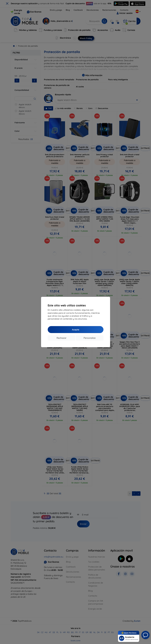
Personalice (90, 338)
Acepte (76, 330)
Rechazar (61, 338)
